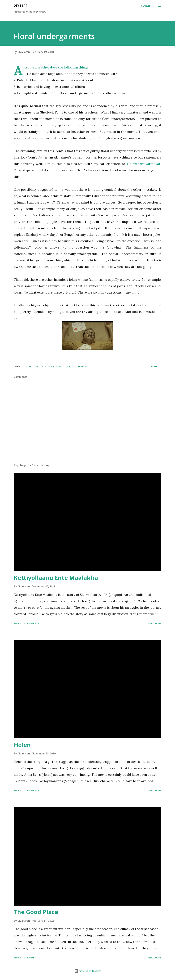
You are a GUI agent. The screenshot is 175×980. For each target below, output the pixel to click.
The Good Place (36, 912)
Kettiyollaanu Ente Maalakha (56, 578)
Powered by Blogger (88, 971)
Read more (155, 623)
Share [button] (154, 366)
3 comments (32, 623)
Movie (67, 366)
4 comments (32, 790)
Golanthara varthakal (143, 164)
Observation (80, 366)
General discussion (35, 366)
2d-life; (21, 6)
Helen (22, 745)
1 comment (31, 958)
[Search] (146, 6)
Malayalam (55, 366)
